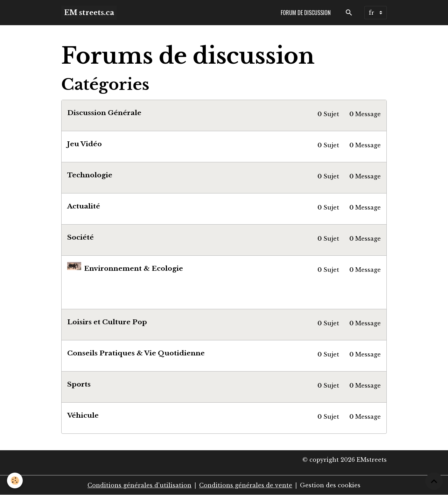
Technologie (90, 175)
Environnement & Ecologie (134, 268)
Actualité (84, 206)
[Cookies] (15, 480)
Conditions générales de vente (246, 485)
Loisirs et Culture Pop (107, 322)
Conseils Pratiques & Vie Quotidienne (136, 353)
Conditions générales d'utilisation (139, 485)
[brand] (89, 13)
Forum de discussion (306, 13)
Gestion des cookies (330, 485)
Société (80, 237)
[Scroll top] (434, 481)
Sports (79, 384)
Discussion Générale (104, 113)
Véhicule (83, 415)
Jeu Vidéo (85, 144)
